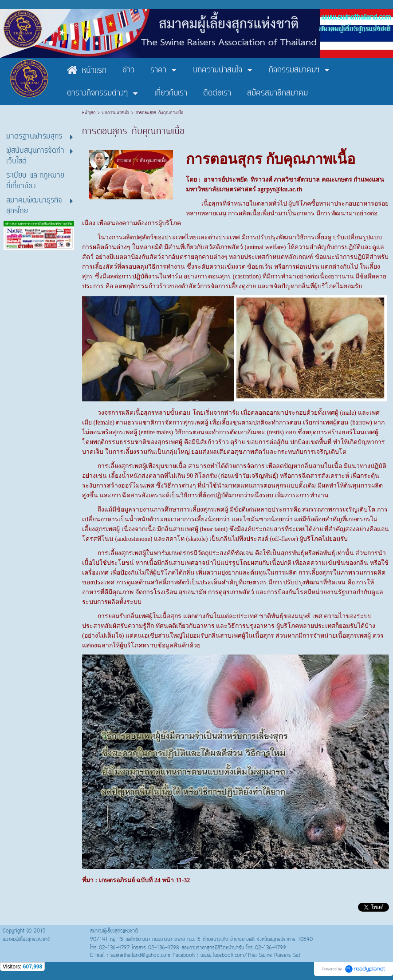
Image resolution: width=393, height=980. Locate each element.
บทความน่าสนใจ (116, 113)
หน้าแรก (90, 113)
